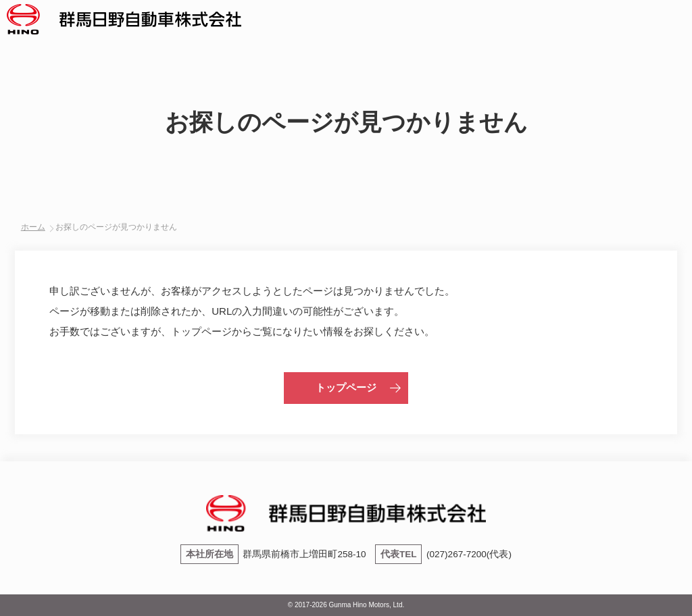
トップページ (346, 387)
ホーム (33, 227)
